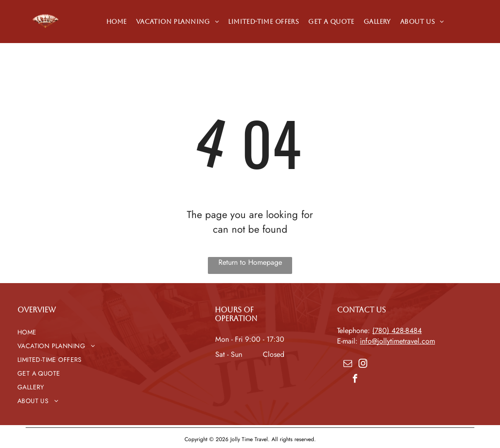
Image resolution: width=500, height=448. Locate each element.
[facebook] (355, 380)
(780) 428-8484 (397, 331)
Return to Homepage (250, 262)
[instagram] (363, 365)
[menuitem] (117, 22)
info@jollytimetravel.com (397, 341)
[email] (348, 365)
